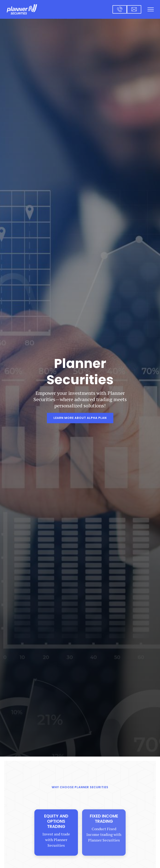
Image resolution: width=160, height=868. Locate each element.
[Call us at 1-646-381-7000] (120, 9)
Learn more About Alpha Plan (80, 418)
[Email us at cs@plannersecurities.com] (134, 9)
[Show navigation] (151, 9)
